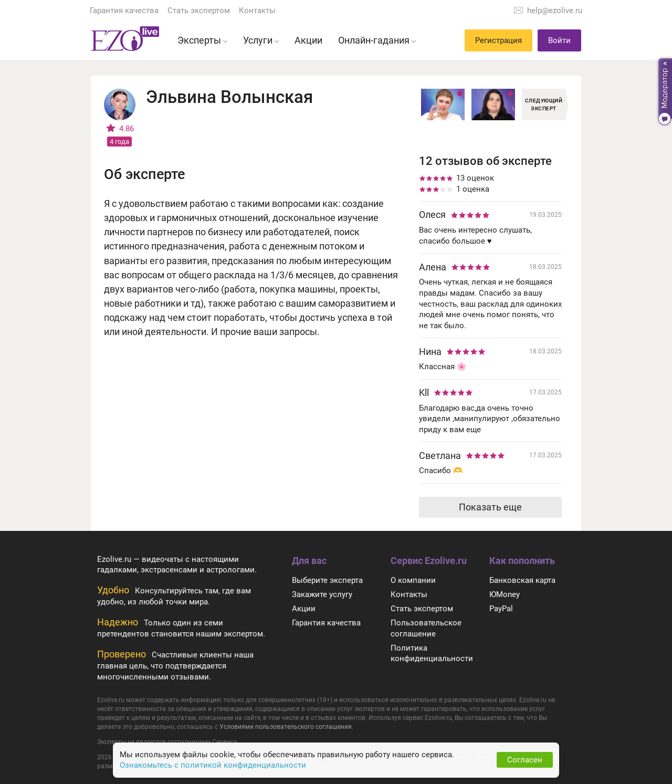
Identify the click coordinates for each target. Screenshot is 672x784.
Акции (304, 609)
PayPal (501, 609)
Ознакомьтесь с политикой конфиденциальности (213, 765)
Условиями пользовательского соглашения (286, 727)
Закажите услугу (322, 594)
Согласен (525, 760)
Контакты (257, 11)
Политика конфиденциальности (432, 654)
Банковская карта (522, 580)
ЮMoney (505, 594)
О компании (413, 580)
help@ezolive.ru (555, 11)
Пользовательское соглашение (426, 628)
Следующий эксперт (544, 104)
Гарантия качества (124, 11)
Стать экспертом (199, 11)
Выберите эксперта (327, 580)
